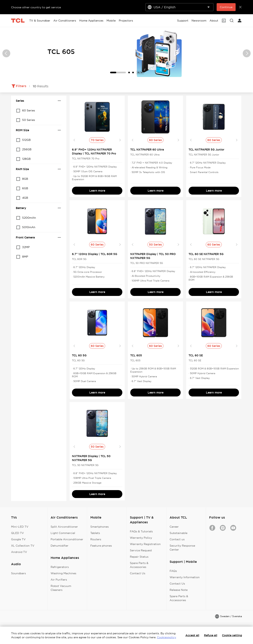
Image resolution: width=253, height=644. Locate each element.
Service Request (141, 550)
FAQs (173, 571)
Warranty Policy (141, 538)
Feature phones (101, 546)
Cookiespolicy (167, 637)
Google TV (18, 539)
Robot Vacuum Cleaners (61, 588)
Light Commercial (63, 533)
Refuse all (211, 635)
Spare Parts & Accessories (139, 565)
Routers (96, 539)
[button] (6, 53)
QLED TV (17, 533)
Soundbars (18, 573)
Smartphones (100, 527)
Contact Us (138, 573)
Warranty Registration (145, 544)
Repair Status (139, 557)
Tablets (95, 533)
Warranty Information (185, 577)
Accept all (192, 635)
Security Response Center (182, 548)
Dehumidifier (59, 546)
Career (174, 527)
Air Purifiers (59, 580)
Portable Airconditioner (67, 539)
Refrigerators (60, 567)
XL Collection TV (23, 546)
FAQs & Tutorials (141, 531)
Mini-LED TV (20, 527)
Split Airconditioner (64, 527)
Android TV (19, 552)
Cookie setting (232, 635)
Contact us (177, 539)
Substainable (178, 533)
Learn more (97, 191)
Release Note (179, 590)
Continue (226, 7)
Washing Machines (63, 573)
